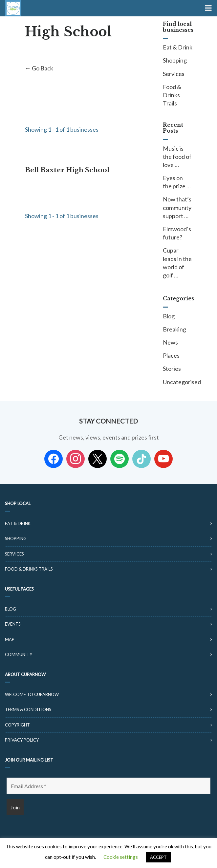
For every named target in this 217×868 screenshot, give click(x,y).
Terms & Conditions (28, 709)
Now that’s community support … (177, 207)
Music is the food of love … (177, 157)
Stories (172, 368)
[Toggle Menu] (208, 8)
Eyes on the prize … (177, 182)
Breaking (174, 329)
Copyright (17, 725)
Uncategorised (178, 382)
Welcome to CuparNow (32, 694)
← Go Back (39, 68)
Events (13, 624)
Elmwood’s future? (177, 233)
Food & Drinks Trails (172, 95)
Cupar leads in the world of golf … (177, 263)
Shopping (175, 60)
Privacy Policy (22, 740)
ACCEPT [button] (158, 857)
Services (174, 74)
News (170, 342)
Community (19, 654)
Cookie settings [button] (121, 857)
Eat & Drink (178, 47)
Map (10, 639)
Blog (169, 316)
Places (171, 355)
